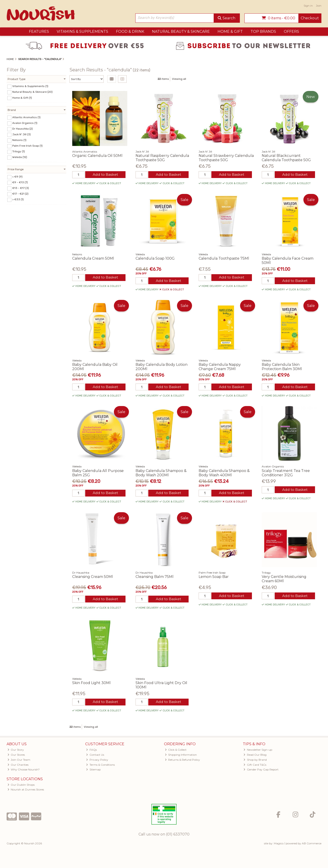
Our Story (16, 751)
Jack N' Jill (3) (22, 134)
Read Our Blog (255, 756)
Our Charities (18, 766)
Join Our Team (19, 761)
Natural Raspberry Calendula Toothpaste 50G (162, 158)
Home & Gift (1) (22, 98)
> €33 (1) (18, 199)
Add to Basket (105, 175)
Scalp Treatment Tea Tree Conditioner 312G (286, 473)
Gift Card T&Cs (255, 766)
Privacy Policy (97, 761)
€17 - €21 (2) (20, 194)
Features (39, 31)
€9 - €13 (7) (20, 182)
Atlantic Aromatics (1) (26, 117)
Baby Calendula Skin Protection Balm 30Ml (282, 367)
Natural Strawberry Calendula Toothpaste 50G (226, 158)
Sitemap (93, 771)
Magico (279, 844)
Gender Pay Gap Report (261, 771)
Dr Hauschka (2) (23, 129)
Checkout (310, 18)
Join (319, 6)
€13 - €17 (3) (21, 188)
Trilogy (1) (19, 151)
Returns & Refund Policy (183, 761)
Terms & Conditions (100, 766)
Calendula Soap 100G (155, 259)
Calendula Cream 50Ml (93, 259)
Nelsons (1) (19, 140)
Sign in (308, 6)
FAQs (91, 751)
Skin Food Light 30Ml (91, 684)
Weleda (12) (20, 157)
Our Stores (16, 756)
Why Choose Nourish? (24, 771)
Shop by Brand (255, 761)
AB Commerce (312, 844)
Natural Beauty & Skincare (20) (32, 92)
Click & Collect (176, 751)
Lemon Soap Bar (214, 578)
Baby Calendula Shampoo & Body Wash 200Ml (161, 473)
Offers (291, 31)
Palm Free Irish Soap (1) (27, 146)
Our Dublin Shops (21, 786)
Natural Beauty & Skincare (181, 31)
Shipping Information (181, 756)
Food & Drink (130, 31)
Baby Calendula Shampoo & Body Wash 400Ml (224, 473)
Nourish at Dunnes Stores (26, 791)
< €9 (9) (17, 177)
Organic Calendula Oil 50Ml (97, 156)
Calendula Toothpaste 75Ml (224, 259)
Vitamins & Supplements (82, 31)
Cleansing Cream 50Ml (93, 578)
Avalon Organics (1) (25, 123)
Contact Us (95, 756)
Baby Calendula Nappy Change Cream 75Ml (220, 367)
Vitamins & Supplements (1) (30, 86)
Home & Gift (230, 31)
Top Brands (263, 31)
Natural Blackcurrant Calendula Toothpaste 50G (286, 158)
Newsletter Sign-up (258, 751)
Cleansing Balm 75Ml (155, 578)
